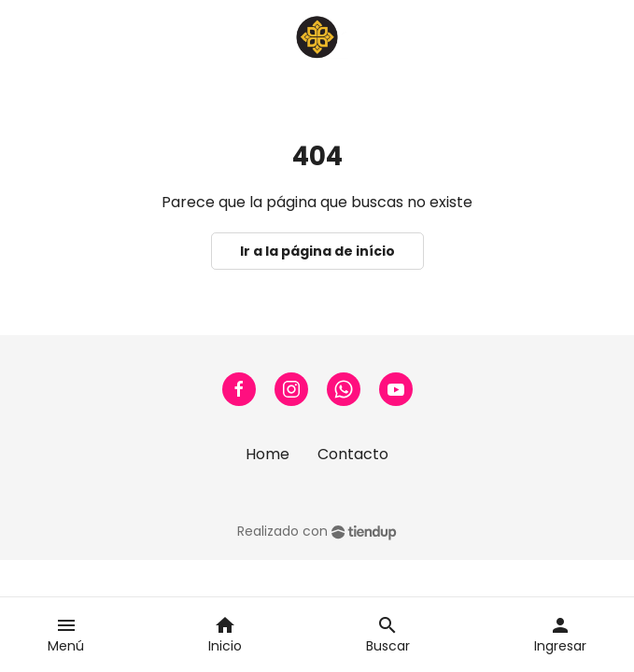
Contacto (353, 454)
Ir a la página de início (317, 251)
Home (268, 454)
